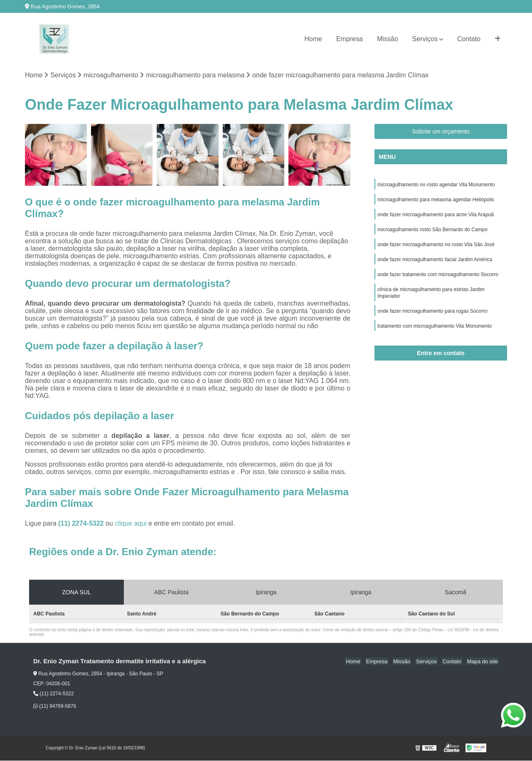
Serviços (425, 39)
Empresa (350, 39)
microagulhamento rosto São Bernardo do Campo (432, 233)
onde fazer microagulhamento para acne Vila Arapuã (436, 217)
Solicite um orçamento (441, 132)
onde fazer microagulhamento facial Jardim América (435, 264)
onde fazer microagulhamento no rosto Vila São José (436, 249)
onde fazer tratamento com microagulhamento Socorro (438, 280)
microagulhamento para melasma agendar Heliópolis (436, 201)
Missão (388, 39)
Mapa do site (483, 662)
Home (313, 39)
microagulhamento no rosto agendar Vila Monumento (436, 185)
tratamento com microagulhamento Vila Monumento (435, 335)
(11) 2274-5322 (82, 524)
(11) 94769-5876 (55, 707)
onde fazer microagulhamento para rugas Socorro (432, 319)
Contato (469, 39)
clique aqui (131, 524)
